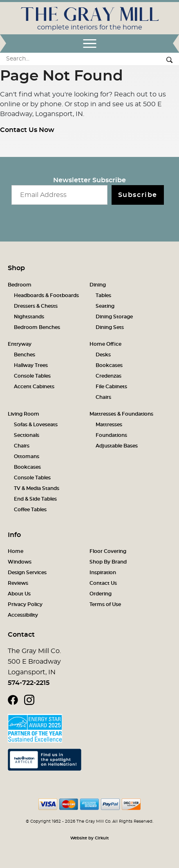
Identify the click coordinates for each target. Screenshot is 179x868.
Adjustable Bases (117, 446)
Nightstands (29, 317)
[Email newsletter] (59, 195)
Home (16, 551)
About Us (19, 594)
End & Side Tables (35, 499)
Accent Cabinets (34, 387)
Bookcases (109, 365)
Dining (98, 285)
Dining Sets (110, 327)
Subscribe (138, 195)
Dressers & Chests (36, 306)
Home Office (105, 344)
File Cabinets (111, 387)
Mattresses (109, 425)
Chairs (103, 397)
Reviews (18, 583)
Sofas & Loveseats (36, 425)
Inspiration (103, 573)
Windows (20, 562)
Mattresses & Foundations (121, 414)
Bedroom (20, 285)
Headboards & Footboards (46, 295)
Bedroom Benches (37, 327)
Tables (103, 295)
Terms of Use (105, 604)
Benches (25, 355)
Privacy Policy (25, 604)
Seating (105, 306)
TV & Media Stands (37, 488)
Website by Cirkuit (89, 838)
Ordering (101, 594)
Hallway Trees (31, 365)
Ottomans (27, 456)
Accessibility (23, 615)
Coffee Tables (30, 510)
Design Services (27, 573)
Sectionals (27, 435)
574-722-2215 (29, 683)
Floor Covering (108, 551)
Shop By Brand (108, 562)
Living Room (23, 414)
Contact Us (103, 583)
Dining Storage (114, 317)
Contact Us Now (27, 130)
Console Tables (32, 376)
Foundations (111, 435)
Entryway (20, 344)
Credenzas (109, 376)
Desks (103, 355)
